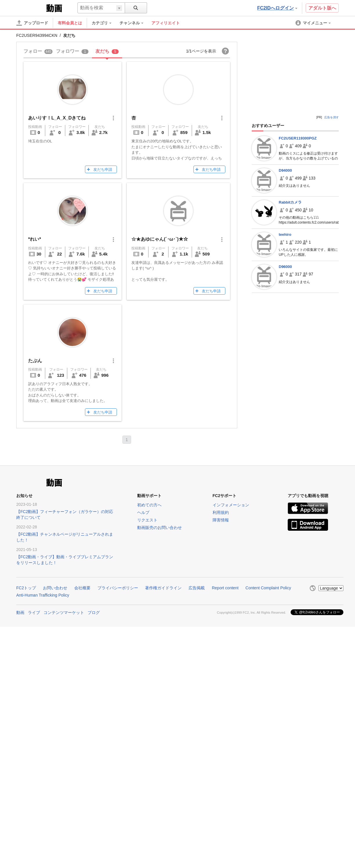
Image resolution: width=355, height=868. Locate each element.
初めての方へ (149, 505)
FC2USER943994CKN (37, 35)
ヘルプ (143, 512)
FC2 (31, 8)
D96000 (285, 267)
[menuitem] (104, 23)
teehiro (285, 234)
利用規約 (221, 512)
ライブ (34, 613)
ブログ (94, 613)
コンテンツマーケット (64, 613)
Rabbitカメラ (290, 202)
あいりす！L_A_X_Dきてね (57, 118)
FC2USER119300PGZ (298, 138)
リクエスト (147, 520)
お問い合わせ (55, 588)
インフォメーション (231, 505)
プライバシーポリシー (118, 588)
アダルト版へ (322, 8)
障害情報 (221, 520)
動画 (20, 613)
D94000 (285, 170)
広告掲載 (197, 588)
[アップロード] (32, 23)
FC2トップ (26, 588)
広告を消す (332, 117)
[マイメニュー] (314, 23)
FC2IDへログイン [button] (277, 8)
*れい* (35, 239)
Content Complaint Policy (268, 588)
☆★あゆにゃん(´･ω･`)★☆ (160, 239)
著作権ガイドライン (163, 588)
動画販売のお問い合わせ (160, 528)
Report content (225, 588)
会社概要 (82, 588)
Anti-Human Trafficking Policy (43, 595)
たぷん (35, 361)
